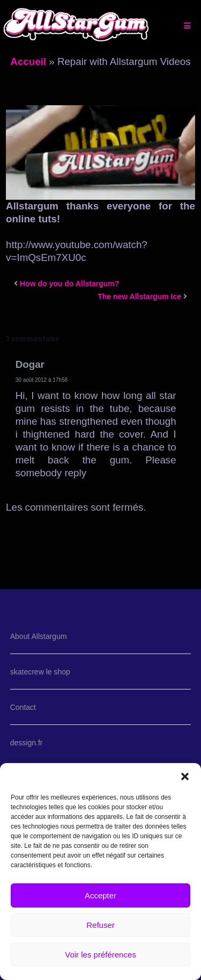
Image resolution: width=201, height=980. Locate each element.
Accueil (28, 61)
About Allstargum (39, 636)
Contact (23, 707)
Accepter (100, 895)
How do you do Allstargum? (69, 284)
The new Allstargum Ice (139, 296)
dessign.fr (27, 743)
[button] (185, 776)
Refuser (100, 925)
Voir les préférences (100, 954)
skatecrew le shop (40, 672)
